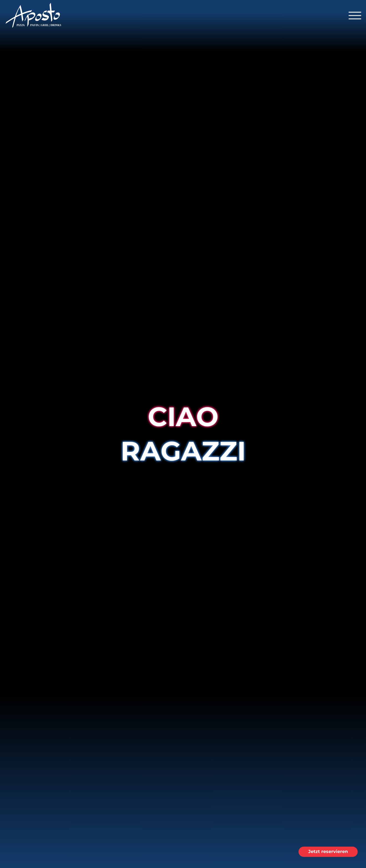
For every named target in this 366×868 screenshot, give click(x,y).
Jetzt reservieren (328, 851)
